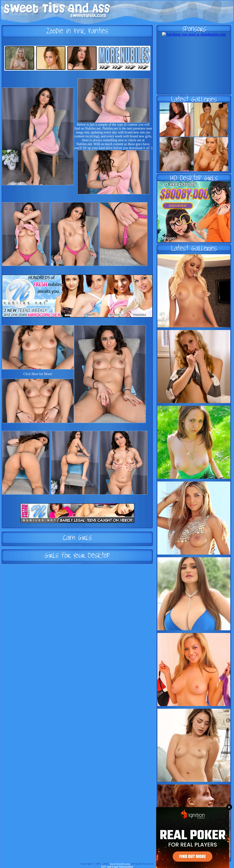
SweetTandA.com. (120, 864)
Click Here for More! (38, 374)
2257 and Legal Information (117, 867)
